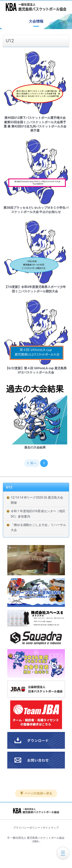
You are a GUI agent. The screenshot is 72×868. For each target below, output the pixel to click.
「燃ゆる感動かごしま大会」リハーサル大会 (38, 527)
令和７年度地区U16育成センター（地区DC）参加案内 (38, 514)
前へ (33, 463)
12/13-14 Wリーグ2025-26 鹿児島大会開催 (37, 500)
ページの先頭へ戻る (38, 793)
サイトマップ (51, 828)
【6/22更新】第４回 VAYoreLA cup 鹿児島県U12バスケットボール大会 (36, 370)
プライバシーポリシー (27, 828)
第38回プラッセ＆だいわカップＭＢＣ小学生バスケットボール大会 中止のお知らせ (36, 210)
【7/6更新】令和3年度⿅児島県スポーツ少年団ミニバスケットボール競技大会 (35, 289)
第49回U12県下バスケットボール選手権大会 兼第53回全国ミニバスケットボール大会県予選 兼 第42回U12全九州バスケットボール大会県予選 (35, 124)
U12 (9, 487)
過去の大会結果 (35, 447)
